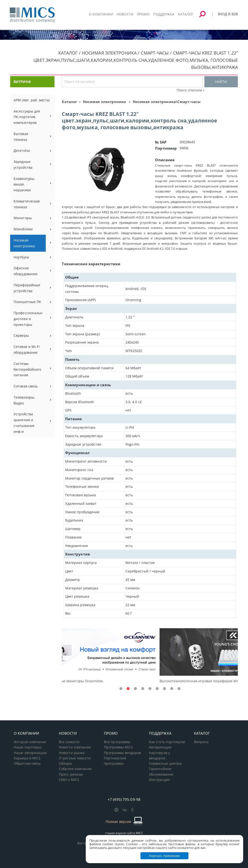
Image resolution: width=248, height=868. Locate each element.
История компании (30, 742)
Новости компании (75, 747)
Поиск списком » (190, 90)
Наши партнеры (28, 747)
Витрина (201, 742)
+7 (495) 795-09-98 (124, 799)
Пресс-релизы (71, 774)
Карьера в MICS (27, 758)
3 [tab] (135, 689)
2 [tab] (128, 689)
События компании (75, 769)
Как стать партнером (167, 742)
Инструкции (159, 780)
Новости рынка (72, 753)
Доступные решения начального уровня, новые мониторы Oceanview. (122, 681)
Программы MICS (119, 747)
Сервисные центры (166, 764)
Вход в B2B (228, 14)
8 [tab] (172, 689)
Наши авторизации (30, 753)
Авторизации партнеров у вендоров (160, 753)
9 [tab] (179, 689)
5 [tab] (150, 689)
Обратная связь (27, 764)
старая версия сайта (124, 833)
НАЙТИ (221, 82)
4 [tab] (143, 689)
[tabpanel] (150, 656)
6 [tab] (157, 689)
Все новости (69, 742)
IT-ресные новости (75, 758)
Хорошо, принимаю (164, 856)
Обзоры (66, 764)
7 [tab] (164, 689)
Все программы (117, 742)
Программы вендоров (122, 753)
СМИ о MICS (69, 780)
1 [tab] (121, 689)
